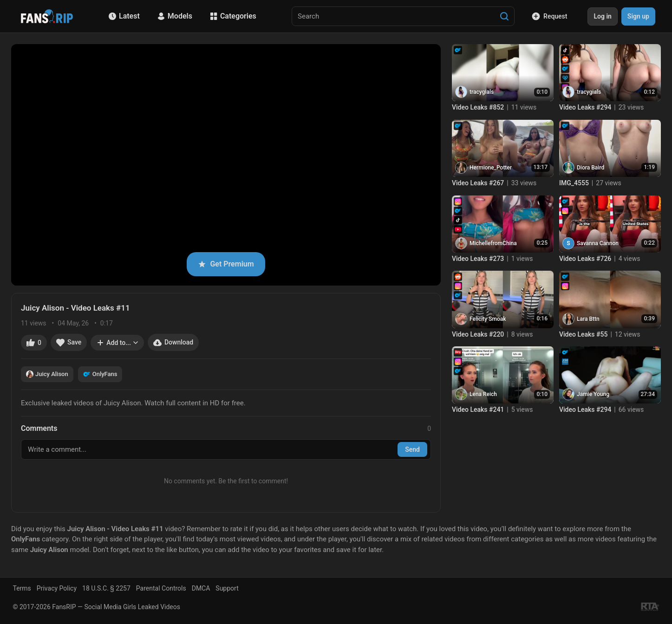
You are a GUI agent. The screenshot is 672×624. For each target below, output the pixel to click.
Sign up (638, 16)
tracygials (482, 92)
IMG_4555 (574, 183)
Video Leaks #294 (585, 107)
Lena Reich (483, 394)
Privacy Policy (57, 588)
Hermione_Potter (491, 168)
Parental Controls (161, 588)
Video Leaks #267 (478, 183)
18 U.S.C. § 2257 (106, 588)
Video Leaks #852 (478, 107)
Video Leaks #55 (583, 334)
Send (412, 449)
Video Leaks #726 (585, 259)
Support (227, 588)
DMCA (201, 588)
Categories (233, 16)
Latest (124, 16)
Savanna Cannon (598, 243)
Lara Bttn (588, 319)
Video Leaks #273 (478, 259)
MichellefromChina (493, 243)
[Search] (504, 16)
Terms (22, 588)
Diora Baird (590, 168)
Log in (602, 16)
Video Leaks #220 (478, 334)
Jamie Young (593, 394)
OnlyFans (100, 374)
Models (175, 16)
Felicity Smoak (488, 319)
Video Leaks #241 (478, 409)
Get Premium (226, 264)
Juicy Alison (47, 374)
